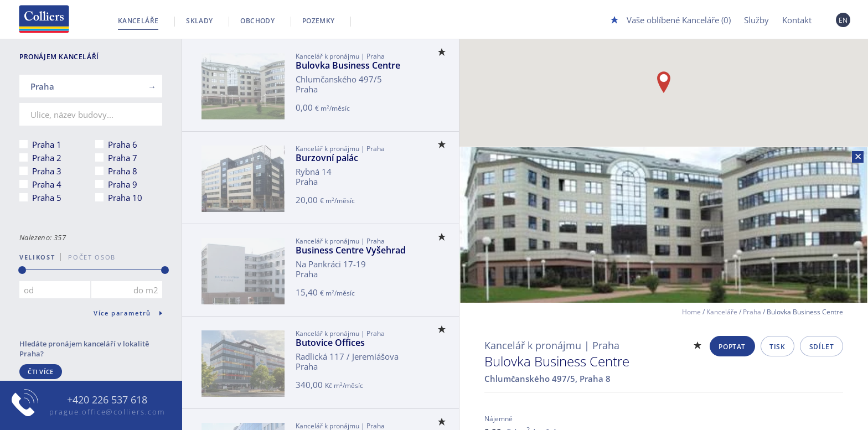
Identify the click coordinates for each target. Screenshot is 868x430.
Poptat (732, 347)
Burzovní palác (327, 158)
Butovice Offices (330, 343)
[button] (664, 82)
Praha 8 (123, 171)
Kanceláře (138, 21)
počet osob (88, 257)
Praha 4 (47, 184)
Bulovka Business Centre (348, 65)
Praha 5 (47, 198)
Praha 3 (47, 171)
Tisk (777, 347)
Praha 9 (123, 184)
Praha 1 (47, 144)
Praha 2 (47, 158)
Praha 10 (125, 198)
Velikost (37, 257)
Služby (756, 20)
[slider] (22, 270)
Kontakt (797, 20)
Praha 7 (123, 158)
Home (691, 312)
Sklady (199, 21)
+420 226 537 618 (107, 400)
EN (843, 20)
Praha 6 (123, 144)
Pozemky (319, 21)
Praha (752, 312)
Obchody (257, 21)
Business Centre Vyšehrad (351, 250)
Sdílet (822, 347)
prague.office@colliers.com (107, 412)
